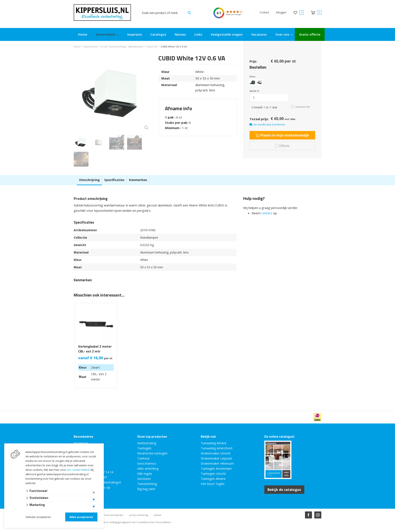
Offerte (282, 146)
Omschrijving (89, 180)
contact (267, 213)
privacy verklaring (139, 515)
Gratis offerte (310, 34)
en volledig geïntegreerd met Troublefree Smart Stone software (139, 522)
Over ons (282, 34)
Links (198, 34)
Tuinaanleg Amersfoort (217, 448)
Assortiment (105, 34)
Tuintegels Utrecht (213, 474)
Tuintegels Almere (213, 479)
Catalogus (158, 34)
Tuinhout (143, 458)
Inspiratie (135, 34)
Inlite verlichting (148, 469)
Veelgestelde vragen (227, 34)
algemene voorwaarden (111, 515)
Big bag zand (146, 489)
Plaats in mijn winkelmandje (282, 135)
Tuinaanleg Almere (214, 443)
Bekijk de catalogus (285, 490)
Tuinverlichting (147, 484)
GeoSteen (144, 479)
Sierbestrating (147, 443)
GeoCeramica (147, 463)
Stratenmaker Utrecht (216, 453)
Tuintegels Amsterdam (216, 469)
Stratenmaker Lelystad (216, 458)
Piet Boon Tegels (213, 484)
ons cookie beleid (78, 470)
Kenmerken (138, 180)
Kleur (253, 76)
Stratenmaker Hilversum (217, 463)
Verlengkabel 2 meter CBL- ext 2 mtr (95, 349)
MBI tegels (145, 474)
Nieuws (180, 34)
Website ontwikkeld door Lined (165, 530)
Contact (264, 12)
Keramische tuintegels (152, 453)
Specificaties (114, 180)
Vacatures (259, 34)
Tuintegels (144, 448)
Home (83, 34)
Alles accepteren (81, 517)
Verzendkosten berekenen (269, 125)
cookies (157, 515)
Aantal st (254, 91)
